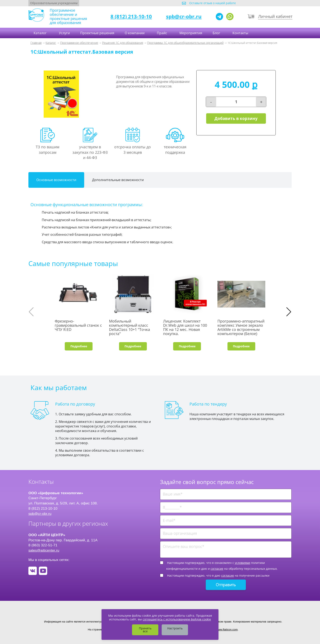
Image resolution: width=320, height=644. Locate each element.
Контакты (241, 33)
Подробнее (79, 346)
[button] (289, 312)
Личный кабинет (275, 16)
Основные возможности (56, 180)
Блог (217, 33)
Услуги (64, 33)
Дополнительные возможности (118, 180)
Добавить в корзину (236, 118)
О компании (135, 33)
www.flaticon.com (227, 630)
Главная (36, 43)
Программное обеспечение (79, 43)
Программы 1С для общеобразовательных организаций (185, 43)
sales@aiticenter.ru (44, 550)
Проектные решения (97, 33)
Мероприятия (191, 33)
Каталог (41, 33)
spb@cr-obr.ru (184, 16)
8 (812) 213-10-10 (131, 16)
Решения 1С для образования (123, 43)
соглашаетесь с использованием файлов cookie (177, 619)
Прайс (162, 33)
